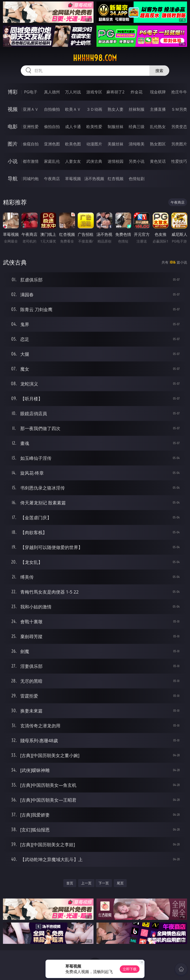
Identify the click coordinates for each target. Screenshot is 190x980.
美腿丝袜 (116, 144)
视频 (13, 109)
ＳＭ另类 (179, 109)
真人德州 (52, 92)
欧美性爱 (94, 127)
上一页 (86, 883)
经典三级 (137, 127)
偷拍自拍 (52, 127)
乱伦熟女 (158, 127)
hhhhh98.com (95, 58)
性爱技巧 (179, 161)
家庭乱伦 (52, 161)
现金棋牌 (158, 92)
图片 (13, 144)
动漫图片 (94, 144)
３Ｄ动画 (94, 109)
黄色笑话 (158, 161)
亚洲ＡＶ (31, 109)
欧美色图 (73, 144)
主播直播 (158, 109)
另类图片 (179, 144)
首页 (70, 883)
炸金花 (137, 92)
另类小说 (137, 161)
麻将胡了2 (115, 92)
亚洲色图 (52, 144)
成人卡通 (73, 127)
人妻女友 (73, 161)
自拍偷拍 (52, 109)
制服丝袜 (116, 127)
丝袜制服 (137, 109)
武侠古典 (94, 161)
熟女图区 (158, 144)
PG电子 (31, 92)
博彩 (13, 92)
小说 (13, 161)
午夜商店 (52, 179)
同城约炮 (31, 179)
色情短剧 (137, 179)
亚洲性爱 (31, 127)
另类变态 (179, 127)
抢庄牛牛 (179, 92)
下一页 (104, 883)
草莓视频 (73, 179)
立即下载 (130, 969)
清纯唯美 (137, 144)
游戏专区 (94, 92)
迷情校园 (116, 161)
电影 (13, 126)
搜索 (159, 71)
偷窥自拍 (31, 144)
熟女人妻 (116, 109)
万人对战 (73, 92)
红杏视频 (116, 179)
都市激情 (31, 161)
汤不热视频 (94, 179)
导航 (13, 178)
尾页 (120, 883)
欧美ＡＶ (73, 109)
